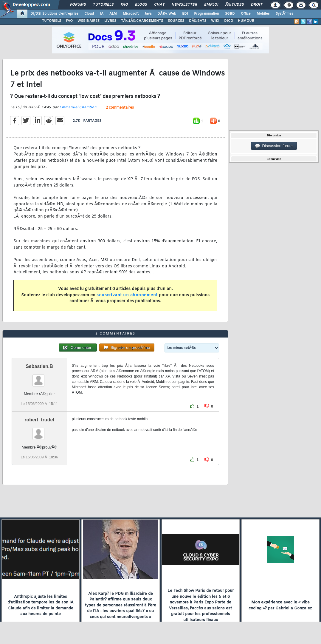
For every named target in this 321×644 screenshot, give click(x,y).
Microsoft (131, 14)
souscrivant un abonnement (127, 295)
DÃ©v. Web (167, 14)
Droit (257, 5)
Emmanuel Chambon (78, 107)
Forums (78, 5)
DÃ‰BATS (198, 21)
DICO (229, 21)
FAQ (124, 5)
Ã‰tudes (235, 5)
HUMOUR (246, 21)
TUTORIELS (52, 21)
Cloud (89, 14)
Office (246, 14)
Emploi (211, 5)
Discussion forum (274, 146)
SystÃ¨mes (284, 14)
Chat (159, 5)
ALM (113, 14)
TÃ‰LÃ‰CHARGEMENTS (142, 21)
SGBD (230, 14)
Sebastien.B (39, 366)
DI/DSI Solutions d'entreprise (54, 14)
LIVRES (110, 21)
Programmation (207, 14)
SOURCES (176, 21)
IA (102, 14)
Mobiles (263, 14)
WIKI (215, 21)
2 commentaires (120, 108)
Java (148, 14)
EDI (185, 14)
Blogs (141, 5)
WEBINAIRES (89, 21)
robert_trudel (39, 420)
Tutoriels (103, 5)
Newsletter (184, 5)
